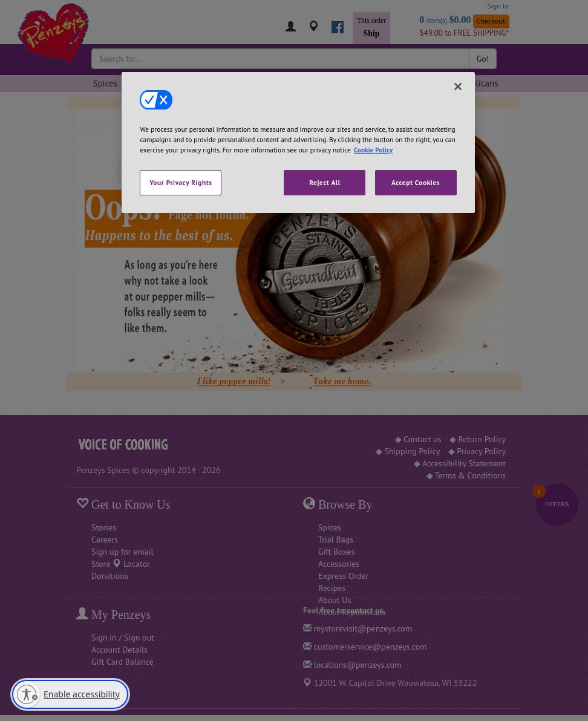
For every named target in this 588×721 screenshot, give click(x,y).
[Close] (458, 86)
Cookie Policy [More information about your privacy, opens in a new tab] (373, 150)
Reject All (325, 182)
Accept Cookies (416, 182)
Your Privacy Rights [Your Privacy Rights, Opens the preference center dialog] (181, 182)
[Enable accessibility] (70, 694)
